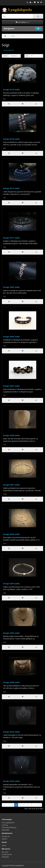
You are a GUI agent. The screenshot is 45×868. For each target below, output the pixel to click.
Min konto (5, 852)
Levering (5, 825)
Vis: (27, 56)
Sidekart (5, 839)
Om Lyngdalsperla (8, 823)
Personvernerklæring (9, 827)
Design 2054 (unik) (11, 583)
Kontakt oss (6, 836)
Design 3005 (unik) (11, 287)
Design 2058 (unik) (11, 435)
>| (40, 805)
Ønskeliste (5, 857)
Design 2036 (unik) (11, 732)
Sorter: (5, 56)
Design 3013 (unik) (11, 188)
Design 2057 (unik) (11, 485)
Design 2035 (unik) (11, 781)
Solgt (13, 36)
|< (4, 805)
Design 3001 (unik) (11, 386)
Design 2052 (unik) (11, 633)
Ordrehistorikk (7, 854)
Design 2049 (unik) (11, 682)
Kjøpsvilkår (6, 830)
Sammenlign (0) (9, 50)
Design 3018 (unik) (11, 139)
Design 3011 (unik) (11, 238)
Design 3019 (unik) (11, 89)
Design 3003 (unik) (11, 337)
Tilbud (4, 846)
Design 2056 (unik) (11, 534)
